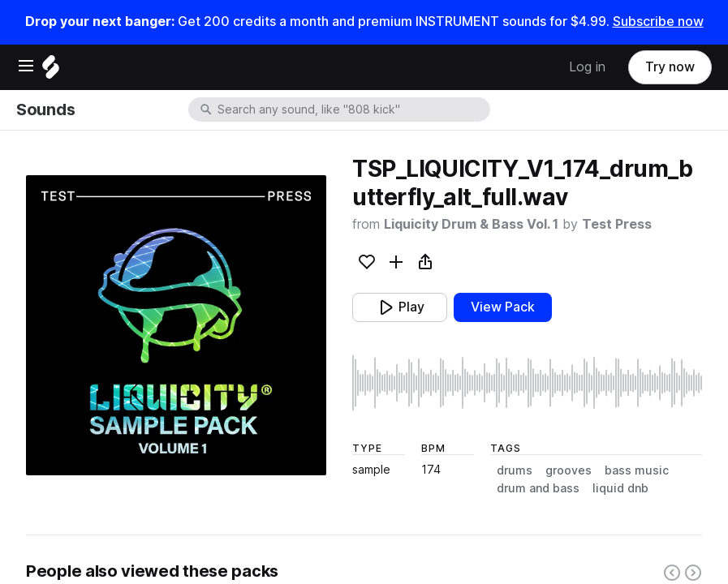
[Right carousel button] (693, 573)
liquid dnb (620, 488)
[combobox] (352, 109)
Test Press (617, 224)
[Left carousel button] (672, 573)
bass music (637, 470)
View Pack (503, 307)
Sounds (45, 109)
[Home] (51, 71)
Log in (587, 67)
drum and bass (538, 488)
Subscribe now (658, 21)
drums (515, 470)
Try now (670, 67)
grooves (569, 470)
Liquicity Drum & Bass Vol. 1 (471, 224)
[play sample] (527, 383)
